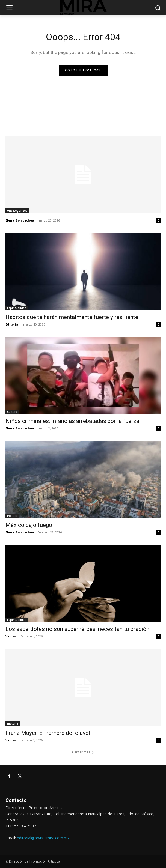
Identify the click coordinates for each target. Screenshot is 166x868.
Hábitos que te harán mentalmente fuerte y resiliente (72, 317)
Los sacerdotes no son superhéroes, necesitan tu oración (77, 629)
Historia (13, 724)
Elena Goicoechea (20, 220)
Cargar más (83, 752)
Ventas (11, 636)
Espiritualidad (17, 308)
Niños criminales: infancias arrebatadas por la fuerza (72, 421)
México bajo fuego (29, 525)
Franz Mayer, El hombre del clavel (48, 733)
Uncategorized (17, 211)
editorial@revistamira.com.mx (43, 838)
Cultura (12, 412)
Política (12, 516)
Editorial (12, 324)
